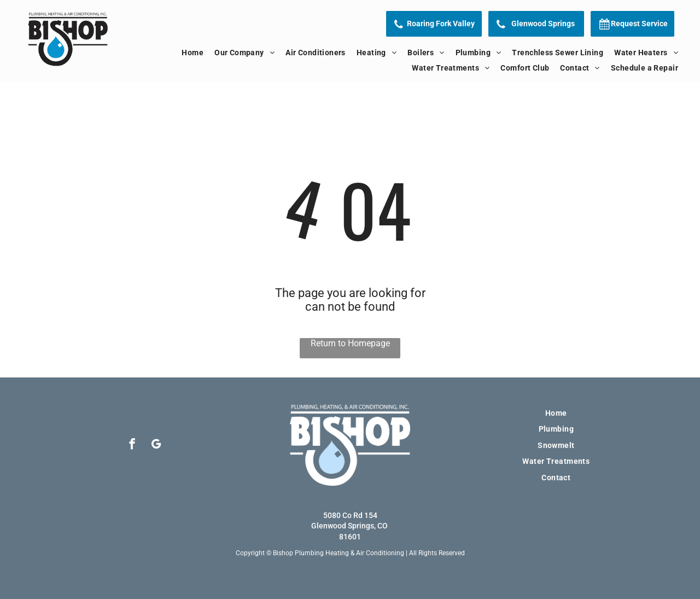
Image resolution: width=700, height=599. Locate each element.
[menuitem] (192, 53)
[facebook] (132, 445)
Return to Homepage (350, 343)
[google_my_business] (156, 445)
